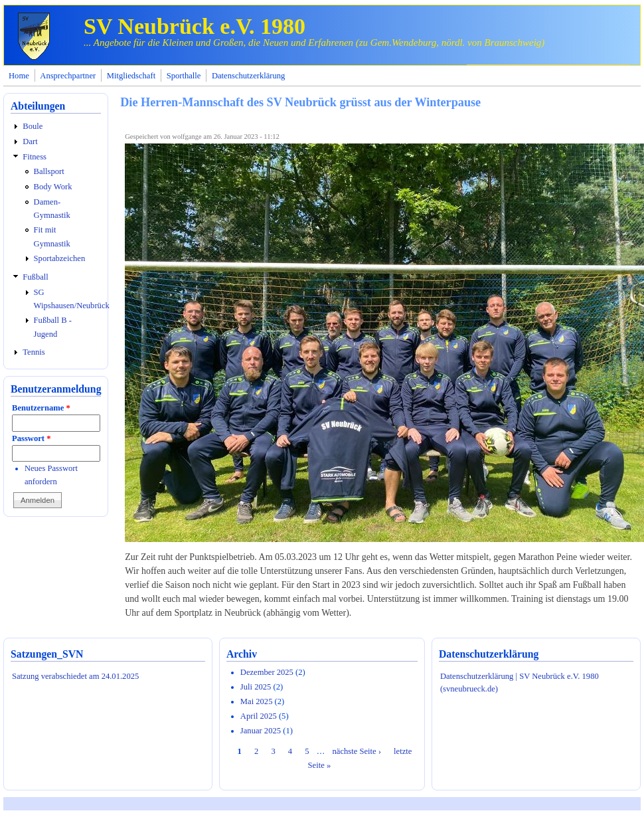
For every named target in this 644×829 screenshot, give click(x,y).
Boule (33, 126)
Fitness (35, 157)
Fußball (35, 277)
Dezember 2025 (267, 672)
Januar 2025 (261, 731)
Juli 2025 (256, 687)
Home (19, 76)
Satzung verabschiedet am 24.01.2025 (75, 676)
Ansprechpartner (68, 76)
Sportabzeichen (60, 258)
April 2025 (259, 716)
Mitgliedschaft (131, 76)
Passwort (31, 438)
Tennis (34, 352)
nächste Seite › (357, 751)
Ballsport (49, 171)
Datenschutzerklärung (249, 76)
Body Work (53, 187)
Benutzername (41, 408)
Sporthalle (184, 76)
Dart (30, 141)
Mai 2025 (257, 701)
